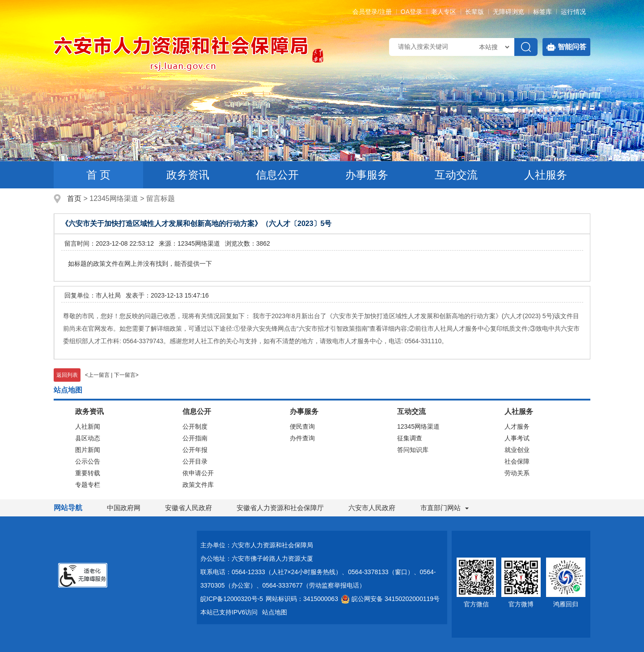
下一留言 (125, 375)
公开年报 (195, 450)
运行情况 (573, 12)
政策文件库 (198, 485)
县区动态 (88, 438)
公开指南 (195, 438)
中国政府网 (124, 508)
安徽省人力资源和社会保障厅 (280, 508)
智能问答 (566, 47)
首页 (74, 198)
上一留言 (99, 375)
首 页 (99, 175)
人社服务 (546, 175)
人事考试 (517, 438)
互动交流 (456, 175)
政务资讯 (188, 175)
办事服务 (367, 175)
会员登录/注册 (372, 12)
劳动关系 (517, 473)
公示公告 (88, 461)
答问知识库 (413, 450)
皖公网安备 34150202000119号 (390, 599)
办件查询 (302, 438)
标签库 (542, 12)
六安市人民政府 (372, 508)
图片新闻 (88, 450)
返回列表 (67, 375)
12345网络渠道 (418, 426)
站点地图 (275, 612)
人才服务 (517, 426)
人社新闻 (88, 426)
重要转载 (88, 473)
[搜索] (526, 47)
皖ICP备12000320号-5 (232, 599)
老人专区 (444, 12)
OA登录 (411, 12)
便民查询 (302, 426)
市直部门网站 (445, 508)
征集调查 (410, 438)
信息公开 (277, 175)
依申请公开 (198, 473)
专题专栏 (88, 485)
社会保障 (517, 461)
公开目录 (195, 461)
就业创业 (517, 450)
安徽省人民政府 (189, 508)
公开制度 (195, 426)
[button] (475, 12)
